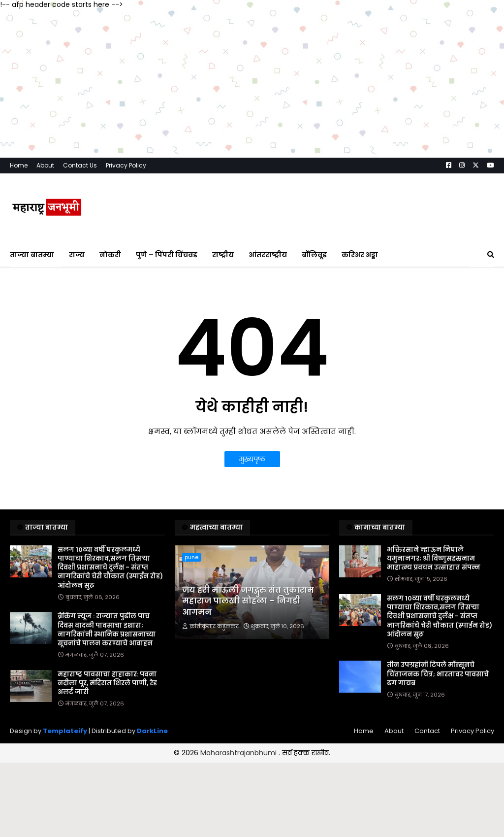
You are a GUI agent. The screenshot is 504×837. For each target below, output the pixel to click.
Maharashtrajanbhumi (239, 753)
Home (19, 165)
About (45, 165)
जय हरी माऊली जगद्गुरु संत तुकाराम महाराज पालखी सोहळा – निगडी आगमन (248, 601)
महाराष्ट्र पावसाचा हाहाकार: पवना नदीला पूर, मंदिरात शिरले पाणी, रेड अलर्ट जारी (107, 683)
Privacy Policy (126, 165)
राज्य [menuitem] (77, 255)
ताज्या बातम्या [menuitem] (32, 255)
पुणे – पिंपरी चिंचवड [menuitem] (167, 255)
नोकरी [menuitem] (110, 255)
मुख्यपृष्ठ (252, 459)
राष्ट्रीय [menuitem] (223, 255)
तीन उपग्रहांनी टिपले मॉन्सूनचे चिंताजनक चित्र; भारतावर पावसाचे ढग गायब (438, 674)
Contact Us (80, 165)
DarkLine (152, 731)
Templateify (65, 731)
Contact (427, 731)
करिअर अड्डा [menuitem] (360, 255)
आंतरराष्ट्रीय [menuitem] (268, 255)
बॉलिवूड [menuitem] (314, 255)
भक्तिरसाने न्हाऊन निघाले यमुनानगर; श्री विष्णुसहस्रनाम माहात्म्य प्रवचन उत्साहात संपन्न (434, 559)
